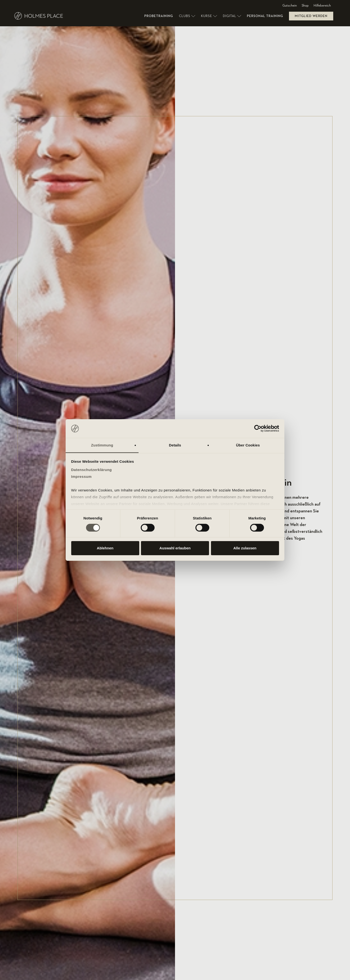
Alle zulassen (245, 548)
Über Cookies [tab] (248, 445)
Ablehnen (105, 548)
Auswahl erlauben (175, 548)
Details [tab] (175, 445)
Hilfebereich (322, 6)
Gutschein (290, 6)
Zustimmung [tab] (102, 445)
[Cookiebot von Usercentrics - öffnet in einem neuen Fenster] (258, 428)
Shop (305, 6)
